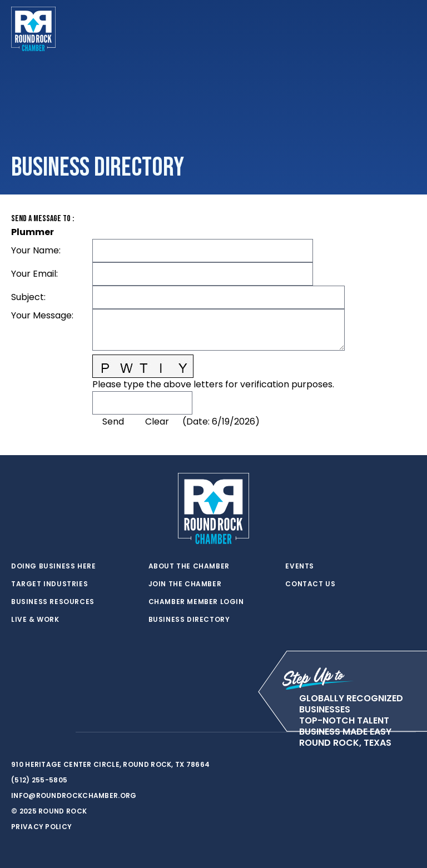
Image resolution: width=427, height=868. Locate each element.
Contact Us (310, 584)
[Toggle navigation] (407, 29)
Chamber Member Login (196, 602)
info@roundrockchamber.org (74, 795)
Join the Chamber (185, 584)
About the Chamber (189, 566)
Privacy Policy (41, 827)
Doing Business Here (53, 566)
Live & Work (35, 620)
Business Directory (189, 620)
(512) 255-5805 (39, 780)
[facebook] (39, 732)
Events (300, 566)
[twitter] (17, 732)
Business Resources (53, 602)
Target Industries (49, 584)
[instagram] (61, 732)
